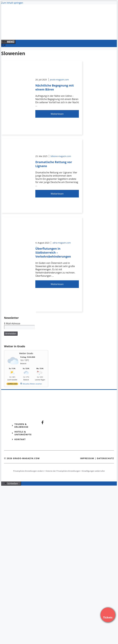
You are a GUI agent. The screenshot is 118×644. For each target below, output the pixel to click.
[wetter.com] (12, 384)
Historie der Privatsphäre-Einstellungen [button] (63, 471)
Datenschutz (105, 458)
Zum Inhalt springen (12, 3)
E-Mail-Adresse (12, 323)
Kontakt (20, 439)
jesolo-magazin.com (59, 80)
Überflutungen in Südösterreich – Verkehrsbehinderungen (53, 252)
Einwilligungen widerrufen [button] (93, 471)
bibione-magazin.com (61, 156)
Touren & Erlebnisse (21, 425)
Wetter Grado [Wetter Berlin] (26, 353)
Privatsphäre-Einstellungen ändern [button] (28, 471)
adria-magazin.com (61, 243)
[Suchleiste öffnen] (4, 45)
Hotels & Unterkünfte (23, 433)
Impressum (87, 458)
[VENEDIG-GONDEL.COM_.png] (60, 34)
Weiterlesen (57, 114)
